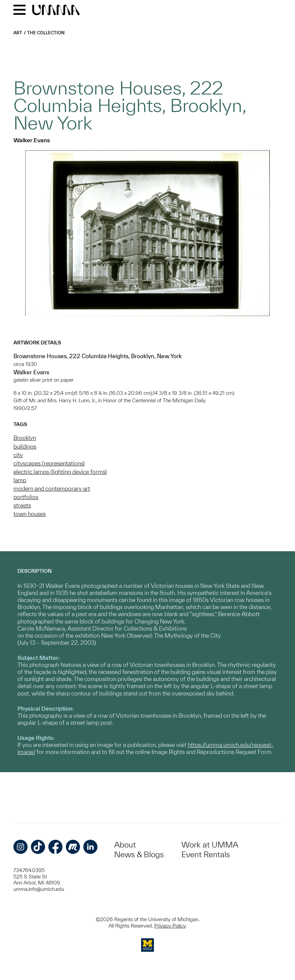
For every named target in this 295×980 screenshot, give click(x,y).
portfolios (26, 497)
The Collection (46, 33)
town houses (30, 514)
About (125, 845)
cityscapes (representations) (49, 463)
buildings (25, 446)
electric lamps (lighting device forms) (60, 472)
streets (22, 505)
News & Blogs (139, 854)
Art (18, 33)
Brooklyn (25, 438)
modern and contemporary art (52, 488)
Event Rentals (206, 854)
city (18, 455)
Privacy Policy (170, 926)
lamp (20, 480)
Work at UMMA (210, 845)
